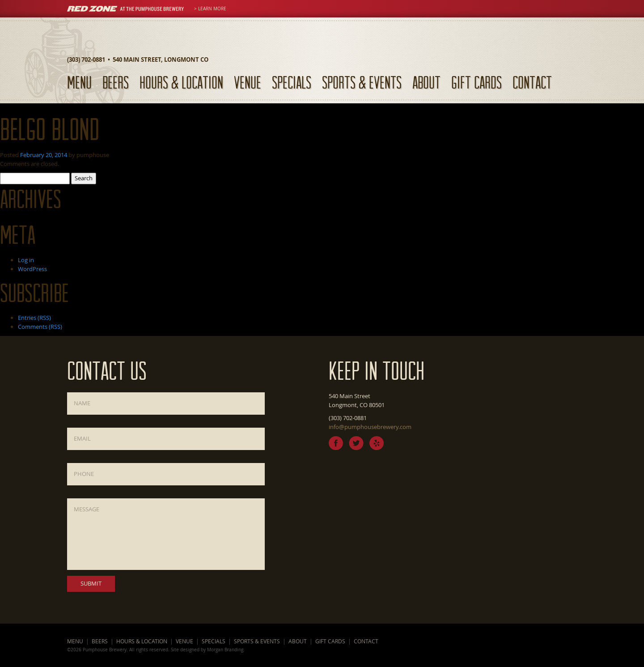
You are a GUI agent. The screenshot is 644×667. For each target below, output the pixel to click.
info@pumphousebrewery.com (370, 427)
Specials (292, 82)
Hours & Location (181, 82)
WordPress (32, 269)
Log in (26, 260)
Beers (116, 82)
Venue (248, 82)
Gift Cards (477, 82)
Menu (79, 82)
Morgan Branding (225, 650)
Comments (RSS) (40, 327)
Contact (532, 82)
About (426, 82)
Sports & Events (362, 82)
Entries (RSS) (34, 318)
